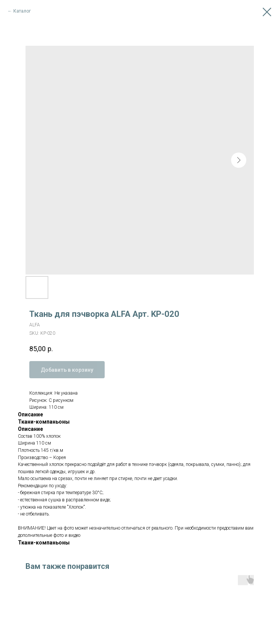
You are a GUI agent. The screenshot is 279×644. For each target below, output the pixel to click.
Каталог (22, 11)
